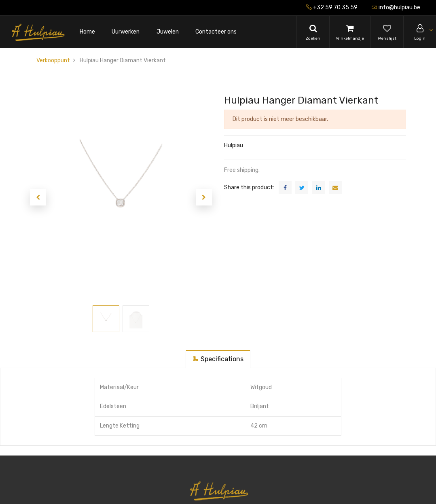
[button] (38, 197)
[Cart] (350, 32)
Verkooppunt (53, 60)
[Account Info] (420, 32)
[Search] (313, 32)
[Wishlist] (387, 32)
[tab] (218, 359)
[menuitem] (87, 32)
